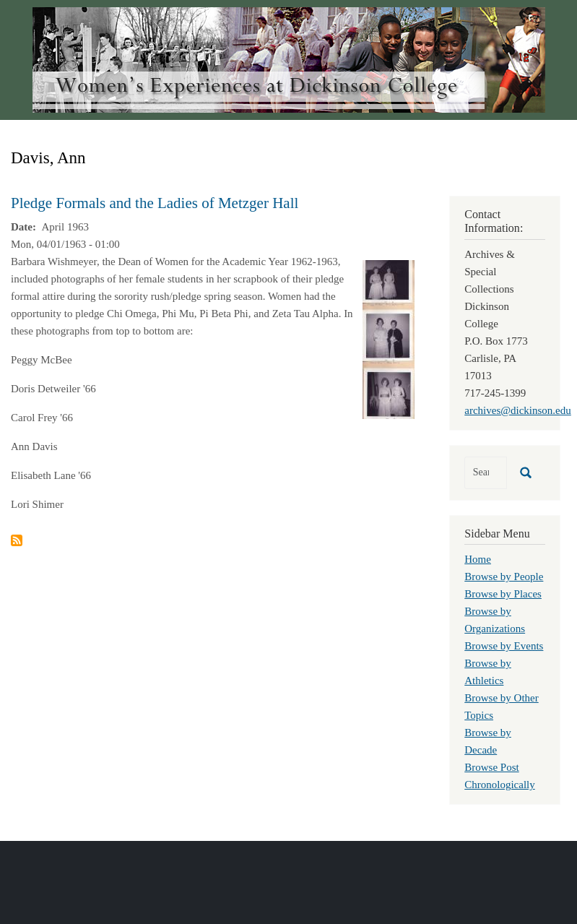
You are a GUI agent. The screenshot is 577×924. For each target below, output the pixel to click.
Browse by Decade (488, 741)
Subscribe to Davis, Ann (17, 540)
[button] (389, 338)
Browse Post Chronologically (500, 776)
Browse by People (504, 577)
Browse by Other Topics (501, 707)
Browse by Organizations (495, 620)
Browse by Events (504, 646)
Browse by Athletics (488, 672)
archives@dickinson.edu (518, 410)
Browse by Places (503, 594)
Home (478, 559)
